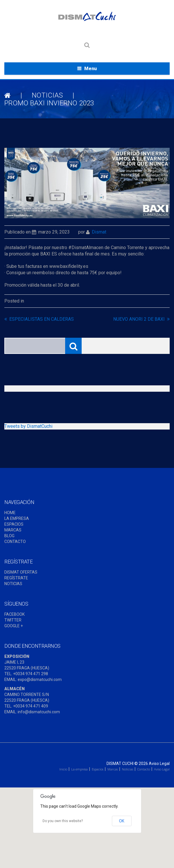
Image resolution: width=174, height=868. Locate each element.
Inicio (63, 769)
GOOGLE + (14, 626)
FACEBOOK (14, 614)
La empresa (79, 769)
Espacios (98, 769)
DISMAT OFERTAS (21, 572)
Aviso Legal (159, 764)
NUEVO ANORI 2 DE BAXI (139, 319)
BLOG (9, 536)
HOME (10, 513)
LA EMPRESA (17, 518)
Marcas (113, 769)
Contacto (144, 769)
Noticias (128, 769)
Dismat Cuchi (120, 764)
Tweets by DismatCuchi (28, 426)
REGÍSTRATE (16, 578)
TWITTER (13, 620)
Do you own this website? (63, 821)
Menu (90, 69)
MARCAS (13, 530)
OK (122, 821)
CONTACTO (15, 542)
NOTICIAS (47, 95)
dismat (99, 232)
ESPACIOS (14, 524)
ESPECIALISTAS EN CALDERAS (42, 319)
